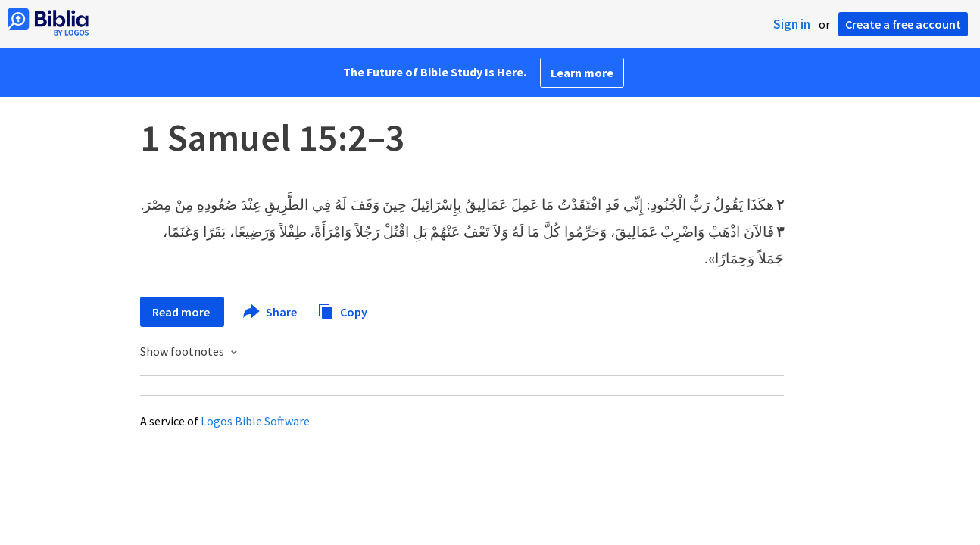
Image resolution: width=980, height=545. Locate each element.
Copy (342, 310)
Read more (182, 312)
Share (271, 312)
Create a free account (903, 24)
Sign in (792, 24)
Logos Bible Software (255, 421)
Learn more (582, 73)
